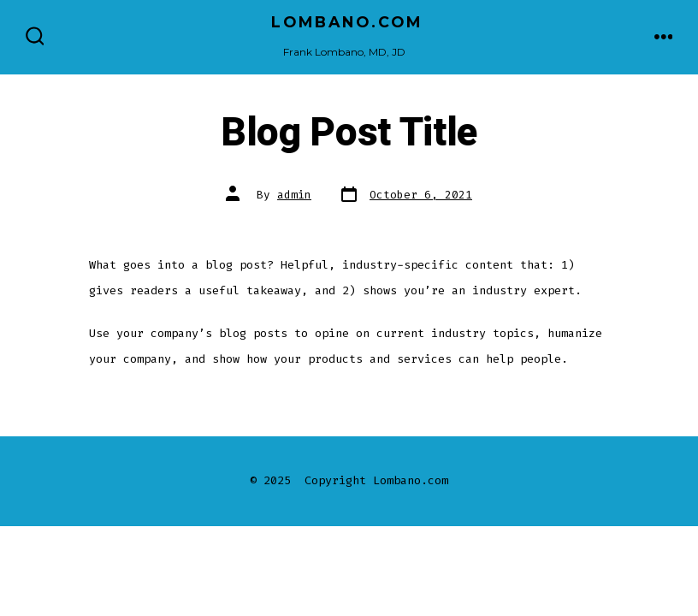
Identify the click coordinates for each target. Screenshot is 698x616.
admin (294, 195)
